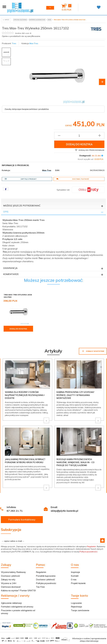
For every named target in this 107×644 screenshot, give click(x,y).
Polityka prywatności (46, 583)
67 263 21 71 (15, 511)
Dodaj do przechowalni (90, 150)
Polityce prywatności (88, 552)
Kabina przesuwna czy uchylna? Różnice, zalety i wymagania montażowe (75, 395)
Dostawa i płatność (73, 179)
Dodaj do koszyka (79, 144)
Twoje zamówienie (80, 610)
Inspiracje (75, 572)
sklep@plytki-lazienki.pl (64, 511)
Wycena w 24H (9, 583)
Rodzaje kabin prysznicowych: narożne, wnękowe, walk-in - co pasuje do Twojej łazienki (76, 462)
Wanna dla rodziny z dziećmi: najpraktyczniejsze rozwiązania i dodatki (25, 395)
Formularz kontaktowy (22, 520)
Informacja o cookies (81, 638)
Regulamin (91, 546)
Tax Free (40, 587)
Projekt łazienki (78, 583)
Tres (14, 43)
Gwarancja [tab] (10, 268)
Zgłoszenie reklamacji (11, 603)
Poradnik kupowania (46, 576)
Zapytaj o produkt (21, 179)
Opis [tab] (6, 212)
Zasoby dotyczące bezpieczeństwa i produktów (27, 109)
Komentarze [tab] (11, 274)
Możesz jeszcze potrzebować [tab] (22, 206)
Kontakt (75, 576)
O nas (74, 580)
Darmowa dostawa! (11, 587)
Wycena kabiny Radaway (13, 572)
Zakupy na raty (8, 580)
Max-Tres (34, 43)
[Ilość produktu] (79, 136)
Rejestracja (76, 607)
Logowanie (76, 603)
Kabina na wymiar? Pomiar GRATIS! (18, 590)
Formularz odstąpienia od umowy (17, 607)
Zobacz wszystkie (93, 351)
